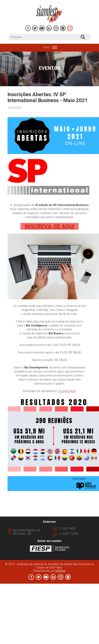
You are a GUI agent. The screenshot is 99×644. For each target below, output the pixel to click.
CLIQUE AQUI (67, 391)
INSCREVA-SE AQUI (49, 226)
